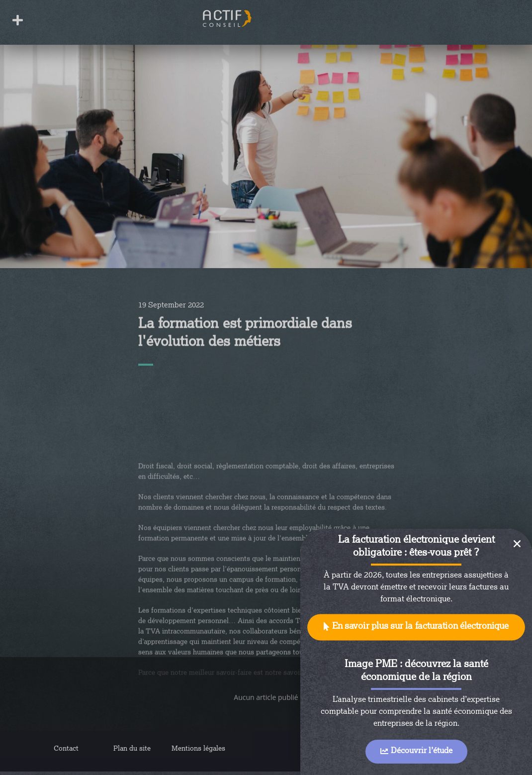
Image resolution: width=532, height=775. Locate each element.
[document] (266, 387)
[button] (416, 628)
